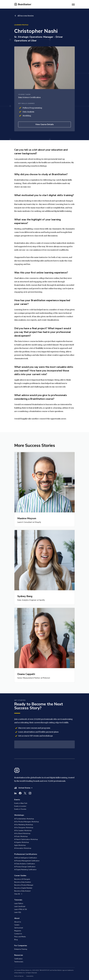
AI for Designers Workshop (24, 828)
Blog (16, 940)
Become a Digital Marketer (23, 888)
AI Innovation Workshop (23, 848)
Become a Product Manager (24, 885)
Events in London (20, 806)
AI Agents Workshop (22, 842)
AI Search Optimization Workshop (26, 839)
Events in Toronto (20, 809)
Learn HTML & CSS (21, 909)
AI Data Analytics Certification (25, 864)
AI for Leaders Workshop (23, 831)
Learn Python (19, 903)
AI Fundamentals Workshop (24, 819)
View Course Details (45, 124)
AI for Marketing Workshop (24, 825)
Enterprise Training (21, 949)
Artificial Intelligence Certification (26, 858)
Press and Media (20, 937)
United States (23, 788)
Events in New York (21, 803)
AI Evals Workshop (21, 836)
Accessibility (30, 976)
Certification (18, 959)
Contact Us (18, 934)
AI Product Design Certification (25, 867)
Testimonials (19, 962)
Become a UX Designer (22, 879)
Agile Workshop (20, 845)
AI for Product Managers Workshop (27, 822)
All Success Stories (24, 16)
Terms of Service (19, 976)
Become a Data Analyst (22, 891)
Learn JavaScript (20, 906)
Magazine (18, 931)
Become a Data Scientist (23, 882)
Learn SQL (18, 912)
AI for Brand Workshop (22, 833)
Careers (17, 925)
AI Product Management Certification (27, 861)
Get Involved (19, 928)
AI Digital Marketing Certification (25, 870)
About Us (18, 922)
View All (18, 894)
